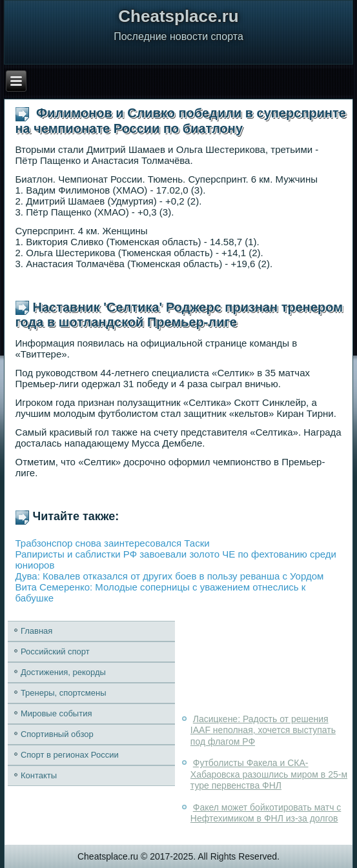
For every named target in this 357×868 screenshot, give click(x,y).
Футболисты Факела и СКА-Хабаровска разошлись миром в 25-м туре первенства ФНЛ (269, 774)
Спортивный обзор (57, 734)
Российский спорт (55, 651)
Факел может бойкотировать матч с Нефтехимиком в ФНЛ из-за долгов (266, 813)
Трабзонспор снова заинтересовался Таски (113, 543)
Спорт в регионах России (70, 755)
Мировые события (56, 713)
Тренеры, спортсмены (64, 693)
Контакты (39, 775)
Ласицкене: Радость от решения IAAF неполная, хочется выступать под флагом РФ (263, 730)
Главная (36, 631)
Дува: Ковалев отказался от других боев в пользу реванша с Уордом (170, 576)
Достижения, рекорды (63, 672)
